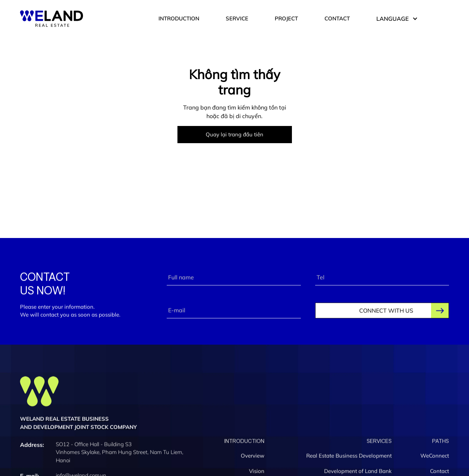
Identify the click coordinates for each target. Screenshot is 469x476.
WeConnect (435, 457)
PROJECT (286, 18)
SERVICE (237, 18)
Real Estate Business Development (349, 457)
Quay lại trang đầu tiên (234, 134)
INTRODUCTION (179, 18)
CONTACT (337, 18)
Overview (253, 457)
